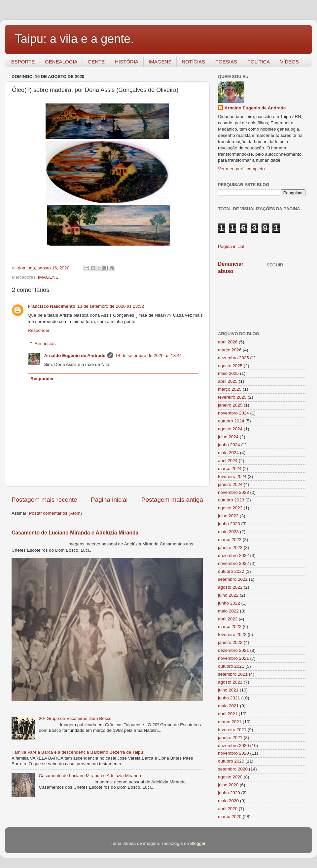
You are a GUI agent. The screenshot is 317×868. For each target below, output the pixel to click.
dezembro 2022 (233, 555)
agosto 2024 (230, 429)
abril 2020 (228, 809)
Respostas (45, 344)
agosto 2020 (230, 777)
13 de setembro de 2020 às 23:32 (111, 306)
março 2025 (230, 389)
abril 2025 (228, 381)
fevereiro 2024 (232, 476)
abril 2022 (228, 619)
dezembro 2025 (233, 358)
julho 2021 (228, 690)
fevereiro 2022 (232, 634)
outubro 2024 (231, 421)
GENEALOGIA (61, 62)
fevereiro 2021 (232, 730)
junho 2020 (229, 793)
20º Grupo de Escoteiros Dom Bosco (75, 718)
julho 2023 (228, 516)
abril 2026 (228, 342)
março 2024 (230, 469)
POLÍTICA (259, 62)
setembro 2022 (233, 579)
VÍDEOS (289, 62)
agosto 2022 (230, 587)
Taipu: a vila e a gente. (74, 39)
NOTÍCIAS (193, 62)
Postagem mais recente (44, 500)
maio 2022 (228, 611)
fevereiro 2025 (232, 397)
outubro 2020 (231, 761)
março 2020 (230, 817)
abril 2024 (228, 461)
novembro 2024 (233, 413)
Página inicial (109, 500)
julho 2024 (228, 437)
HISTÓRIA (127, 62)
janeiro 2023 (230, 548)
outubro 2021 (231, 666)
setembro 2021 (233, 674)
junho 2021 (229, 698)
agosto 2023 (230, 508)
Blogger (198, 843)
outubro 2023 (231, 500)
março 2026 (230, 350)
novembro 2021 (233, 658)
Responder (39, 330)
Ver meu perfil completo (241, 169)
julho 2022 (228, 595)
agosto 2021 (230, 682)
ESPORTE (23, 62)
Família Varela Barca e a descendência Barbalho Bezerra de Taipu (77, 752)
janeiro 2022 (230, 642)
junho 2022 (229, 603)
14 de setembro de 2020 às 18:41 (149, 355)
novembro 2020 (233, 753)
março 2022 (230, 627)
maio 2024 (228, 453)
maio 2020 (228, 801)
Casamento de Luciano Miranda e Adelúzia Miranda (75, 533)
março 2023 (230, 540)
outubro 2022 (231, 571)
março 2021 (230, 722)
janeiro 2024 (230, 484)
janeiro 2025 (230, 405)
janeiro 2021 (230, 738)
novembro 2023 (233, 492)
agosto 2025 (230, 366)
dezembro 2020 (233, 746)
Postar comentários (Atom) (56, 513)
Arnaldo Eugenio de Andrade (75, 355)
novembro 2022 (233, 563)
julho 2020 (228, 785)
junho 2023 (229, 524)
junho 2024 (229, 445)
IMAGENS (160, 62)
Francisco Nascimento (52, 306)
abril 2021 (228, 714)
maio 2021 (228, 706)
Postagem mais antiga (172, 500)
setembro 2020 (233, 769)
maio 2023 (228, 532)
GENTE (96, 62)
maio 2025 (228, 373)
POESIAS (226, 62)
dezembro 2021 (233, 650)
